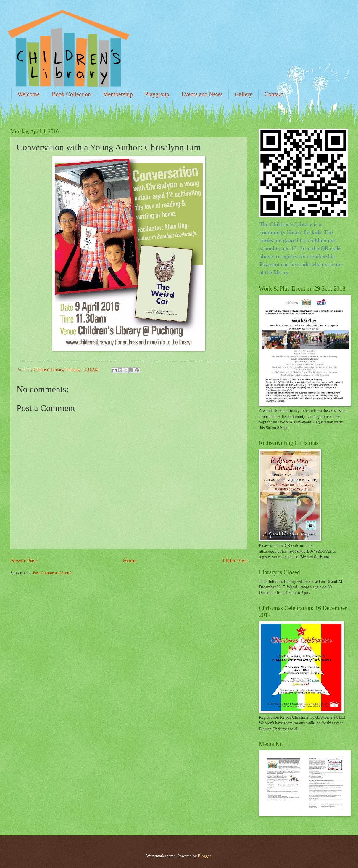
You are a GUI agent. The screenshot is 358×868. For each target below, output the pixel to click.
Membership (118, 94)
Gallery (243, 94)
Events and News (202, 94)
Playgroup (157, 94)
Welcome (29, 94)
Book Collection (71, 94)
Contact (274, 94)
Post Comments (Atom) (52, 573)
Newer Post (24, 560)
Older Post (235, 560)
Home (130, 560)
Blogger (204, 856)
